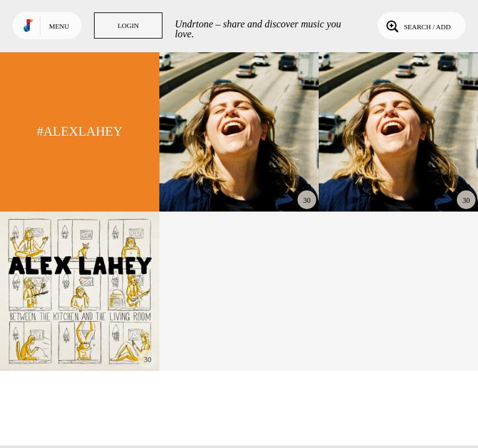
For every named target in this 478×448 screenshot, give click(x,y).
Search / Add (417, 26)
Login (128, 26)
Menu (59, 26)
